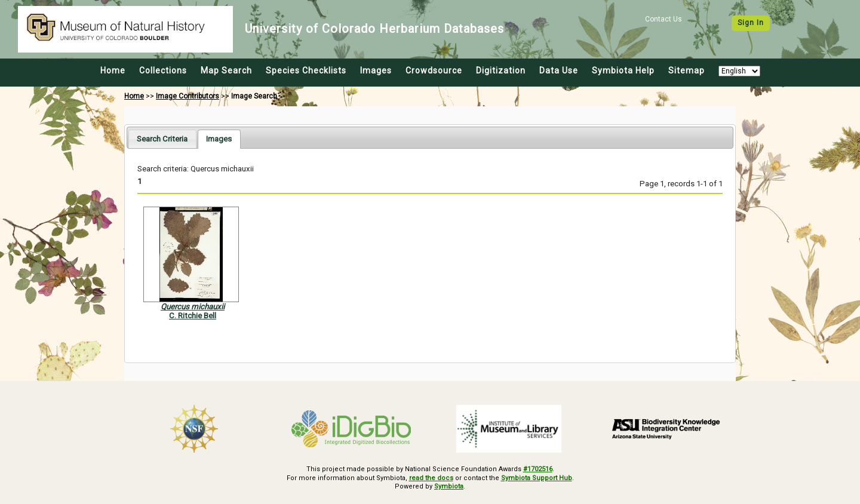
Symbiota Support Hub (537, 478)
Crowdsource (434, 70)
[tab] (162, 139)
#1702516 (538, 469)
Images (376, 70)
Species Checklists (306, 70)
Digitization (501, 70)
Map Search (226, 70)
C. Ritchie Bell (193, 316)
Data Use (559, 70)
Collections (163, 70)
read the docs (431, 478)
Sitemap (687, 70)
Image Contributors (188, 96)
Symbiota (449, 486)
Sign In (751, 23)
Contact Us (664, 19)
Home (113, 70)
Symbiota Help (623, 70)
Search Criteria (162, 139)
